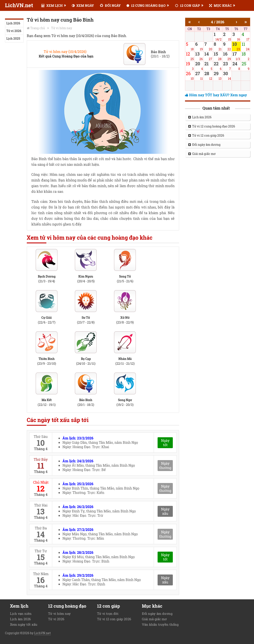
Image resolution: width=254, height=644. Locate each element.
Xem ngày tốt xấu (24, 624)
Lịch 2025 (13, 38)
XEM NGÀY (83, 5)
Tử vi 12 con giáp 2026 (206, 135)
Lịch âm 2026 (200, 117)
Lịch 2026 (13, 23)
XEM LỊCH (52, 5)
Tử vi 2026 (14, 31)
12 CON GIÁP (188, 5)
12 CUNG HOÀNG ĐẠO (146, 5)
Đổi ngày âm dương (204, 145)
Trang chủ (38, 28)
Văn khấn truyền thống (160, 624)
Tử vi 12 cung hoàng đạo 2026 (212, 126)
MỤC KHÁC (220, 5)
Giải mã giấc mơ (202, 154)
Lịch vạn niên (21, 613)
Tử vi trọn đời (108, 613)
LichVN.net (19, 5)
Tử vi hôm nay (62, 28)
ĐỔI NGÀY (110, 5)
